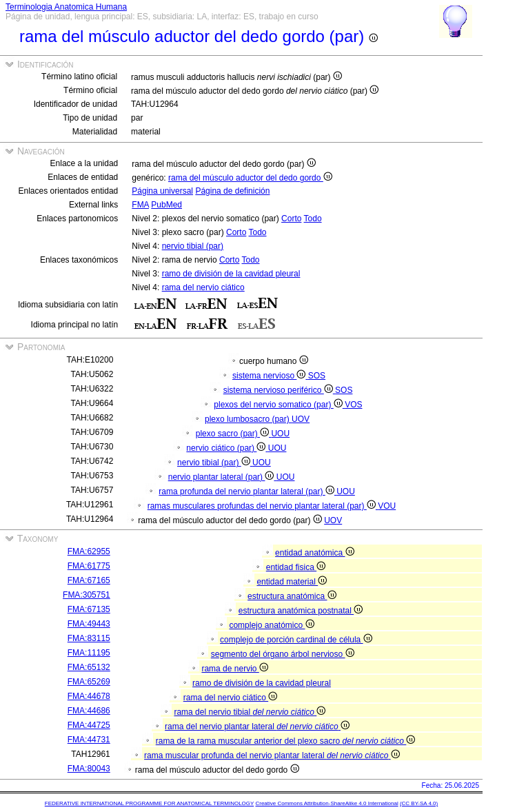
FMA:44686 (89, 711)
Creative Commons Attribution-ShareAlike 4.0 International (326, 803)
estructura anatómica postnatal (301, 611)
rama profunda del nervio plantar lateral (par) (247, 491)
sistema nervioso (270, 376)
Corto (291, 219)
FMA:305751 (87, 595)
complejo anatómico (271, 625)
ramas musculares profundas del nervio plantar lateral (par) (263, 506)
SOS (317, 376)
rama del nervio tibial (250, 712)
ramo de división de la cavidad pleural (231, 274)
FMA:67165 (89, 580)
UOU (280, 434)
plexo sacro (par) (234, 434)
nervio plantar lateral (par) (222, 477)
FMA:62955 (89, 551)
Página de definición (232, 191)
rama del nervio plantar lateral (257, 727)
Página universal (162, 191)
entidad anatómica (314, 553)
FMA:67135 (89, 609)
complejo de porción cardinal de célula (296, 640)
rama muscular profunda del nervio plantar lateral (272, 755)
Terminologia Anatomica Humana (66, 7)
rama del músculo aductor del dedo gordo (250, 178)
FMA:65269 (89, 682)
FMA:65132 (89, 667)
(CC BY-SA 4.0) (419, 803)
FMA (140, 205)
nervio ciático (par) (227, 448)
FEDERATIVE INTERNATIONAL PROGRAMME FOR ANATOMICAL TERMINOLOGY (149, 803)
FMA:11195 (89, 653)
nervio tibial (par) (193, 246)
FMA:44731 (89, 740)
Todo (313, 219)
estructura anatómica (292, 596)
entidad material (292, 582)
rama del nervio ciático (203, 287)
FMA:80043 (89, 769)
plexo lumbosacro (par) (248, 419)
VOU (387, 506)
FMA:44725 (89, 725)
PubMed (166, 205)
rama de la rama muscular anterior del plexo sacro (286, 741)
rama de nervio (234, 669)
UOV (301, 419)
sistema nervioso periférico (279, 390)
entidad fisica (296, 567)
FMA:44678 (89, 696)
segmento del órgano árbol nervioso (283, 654)
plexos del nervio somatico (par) (279, 405)
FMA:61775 (89, 566)
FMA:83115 (89, 638)
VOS (353, 405)
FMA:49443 (89, 624)
